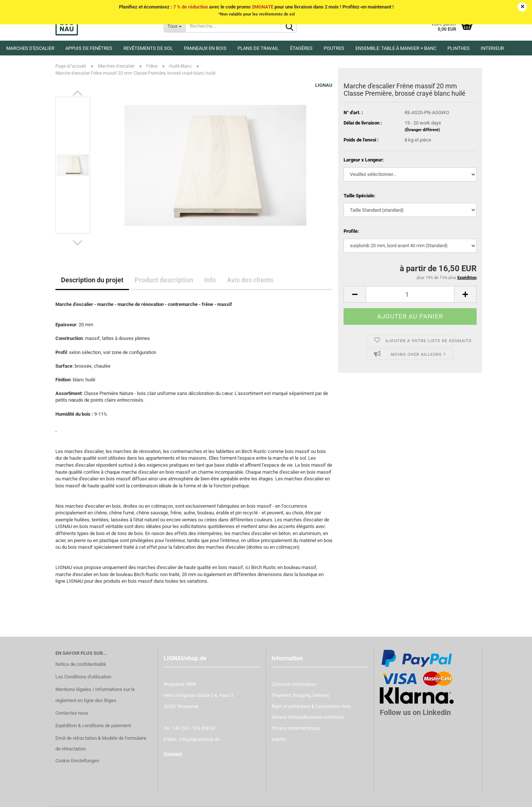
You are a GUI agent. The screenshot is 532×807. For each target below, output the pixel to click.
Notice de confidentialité (81, 664)
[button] (78, 93)
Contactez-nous (72, 713)
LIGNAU (324, 85)
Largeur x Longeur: (364, 160)
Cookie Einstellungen (77, 761)
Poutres (334, 48)
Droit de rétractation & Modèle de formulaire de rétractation (101, 744)
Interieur (492, 48)
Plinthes (458, 48)
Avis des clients (250, 280)
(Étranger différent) (422, 130)
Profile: (351, 231)
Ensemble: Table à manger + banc (396, 48)
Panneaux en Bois (205, 48)
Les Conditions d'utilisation (83, 677)
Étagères (301, 48)
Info (210, 280)
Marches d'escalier (30, 48)
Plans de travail (258, 48)
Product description (164, 280)
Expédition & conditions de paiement (93, 726)
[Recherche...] (174, 26)
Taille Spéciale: (359, 196)
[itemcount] (410, 294)
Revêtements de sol (148, 48)
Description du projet (92, 280)
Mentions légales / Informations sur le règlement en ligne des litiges (95, 695)
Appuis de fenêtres (89, 48)
